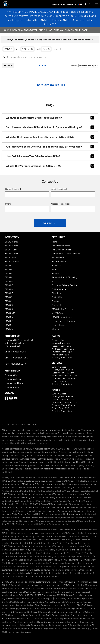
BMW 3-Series (11, 246)
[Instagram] (11, 398)
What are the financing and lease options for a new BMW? (50, 137)
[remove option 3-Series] (28, 49)
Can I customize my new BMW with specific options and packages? (50, 127)
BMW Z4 (9, 329)
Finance (55, 269)
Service (55, 273)
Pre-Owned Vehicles (61, 250)
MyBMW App (58, 313)
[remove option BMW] (8, 49)
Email (59, 189)
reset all (57, 49)
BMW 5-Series (11, 254)
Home (6, 30)
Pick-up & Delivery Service (64, 285)
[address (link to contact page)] (85, 4)
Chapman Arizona (13, 379)
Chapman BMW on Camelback (62, 4)
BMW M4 (9, 289)
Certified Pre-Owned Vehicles (66, 254)
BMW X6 (9, 317)
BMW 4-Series (12, 250)
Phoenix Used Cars (14, 383)
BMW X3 (9, 305)
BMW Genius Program (62, 309)
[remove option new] (46, 49)
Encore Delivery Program (63, 321)
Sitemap (55, 329)
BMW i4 (8, 265)
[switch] (96, 4)
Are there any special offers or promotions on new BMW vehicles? (50, 147)
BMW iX (8, 277)
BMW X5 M (10, 313)
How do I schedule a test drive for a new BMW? (50, 156)
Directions (56, 293)
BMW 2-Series (11, 242)
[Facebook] (6, 398)
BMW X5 (9, 309)
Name (13, 189)
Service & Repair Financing (64, 277)
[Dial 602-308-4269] (90, 4)
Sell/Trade (56, 265)
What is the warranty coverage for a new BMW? (50, 166)
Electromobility (59, 261)
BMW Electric (58, 257)
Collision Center (59, 289)
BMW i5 (8, 269)
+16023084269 (18, 352)
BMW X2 (9, 301)
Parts (54, 281)
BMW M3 (9, 285)
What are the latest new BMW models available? (50, 118)
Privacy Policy (58, 325)
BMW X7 (9, 321)
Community (57, 305)
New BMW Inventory (61, 246)
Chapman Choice (13, 375)
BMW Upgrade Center (62, 317)
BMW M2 (9, 281)
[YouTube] (16, 398)
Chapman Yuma (12, 387)
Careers (55, 301)
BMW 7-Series (11, 257)
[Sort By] (88, 66)
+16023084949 (18, 364)
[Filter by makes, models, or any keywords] (50, 57)
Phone (8, 204)
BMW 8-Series (12, 261)
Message (60, 204)
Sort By (74, 66)
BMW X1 (8, 297)
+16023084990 (20, 358)
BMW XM (9, 325)
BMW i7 (8, 273)
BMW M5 (9, 293)
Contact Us (57, 297)
